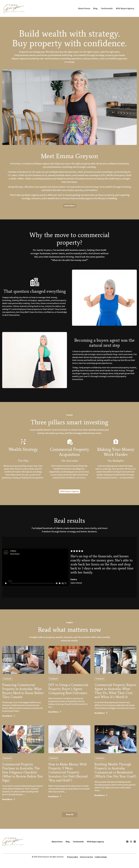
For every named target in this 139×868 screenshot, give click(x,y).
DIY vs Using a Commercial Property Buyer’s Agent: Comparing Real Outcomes (68, 689)
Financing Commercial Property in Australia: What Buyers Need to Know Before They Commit (23, 691)
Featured (7, 679)
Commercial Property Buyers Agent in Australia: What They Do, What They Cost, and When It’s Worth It (115, 691)
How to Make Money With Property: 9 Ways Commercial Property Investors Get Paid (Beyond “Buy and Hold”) (68, 772)
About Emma (84, 8)
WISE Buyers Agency (125, 8)
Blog (95, 8)
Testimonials (107, 8)
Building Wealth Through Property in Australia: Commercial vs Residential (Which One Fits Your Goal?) (115, 770)
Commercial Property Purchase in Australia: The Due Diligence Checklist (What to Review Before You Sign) (22, 772)
